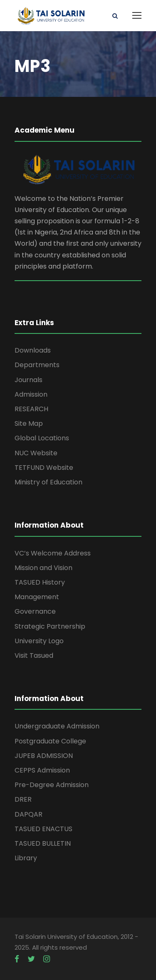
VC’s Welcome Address (53, 553)
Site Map (29, 423)
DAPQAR (28, 814)
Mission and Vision (43, 568)
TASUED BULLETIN (43, 843)
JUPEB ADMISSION (44, 756)
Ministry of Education (48, 482)
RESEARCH (31, 409)
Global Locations (42, 438)
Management (37, 597)
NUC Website (36, 453)
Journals (28, 380)
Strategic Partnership (50, 626)
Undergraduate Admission (57, 726)
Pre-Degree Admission (52, 785)
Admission (31, 394)
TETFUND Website (44, 468)
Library (26, 858)
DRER (23, 799)
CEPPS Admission (42, 770)
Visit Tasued (34, 655)
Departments (37, 365)
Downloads (33, 350)
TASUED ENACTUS (43, 829)
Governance (35, 611)
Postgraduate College (50, 741)
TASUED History (40, 582)
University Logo (39, 641)
